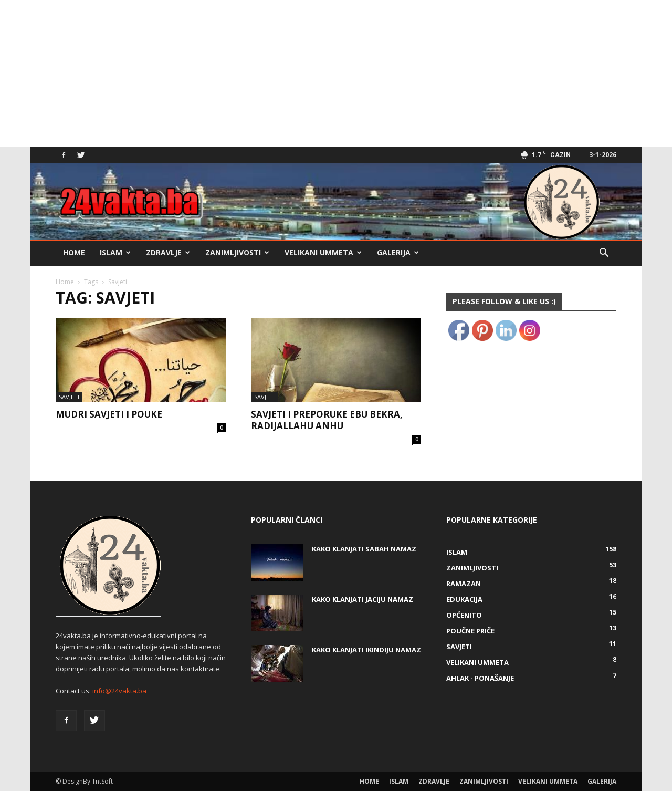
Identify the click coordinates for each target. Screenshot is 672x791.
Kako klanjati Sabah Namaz (364, 549)
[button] (604, 254)
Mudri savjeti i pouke (109, 414)
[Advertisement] (315, 74)
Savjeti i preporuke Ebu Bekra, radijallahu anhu (327, 420)
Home (74, 252)
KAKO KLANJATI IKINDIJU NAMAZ (366, 650)
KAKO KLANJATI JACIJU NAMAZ (363, 599)
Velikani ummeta (323, 252)
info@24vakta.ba (119, 691)
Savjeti (69, 397)
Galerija (398, 252)
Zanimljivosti (237, 252)
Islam (115, 252)
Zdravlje (168, 252)
